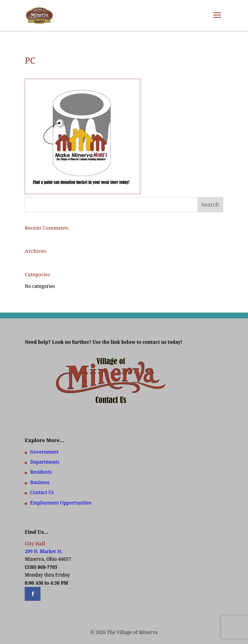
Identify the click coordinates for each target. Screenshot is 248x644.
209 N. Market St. (44, 551)
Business (40, 482)
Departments (45, 462)
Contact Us (42, 492)
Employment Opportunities (61, 503)
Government (44, 452)
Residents (41, 472)
